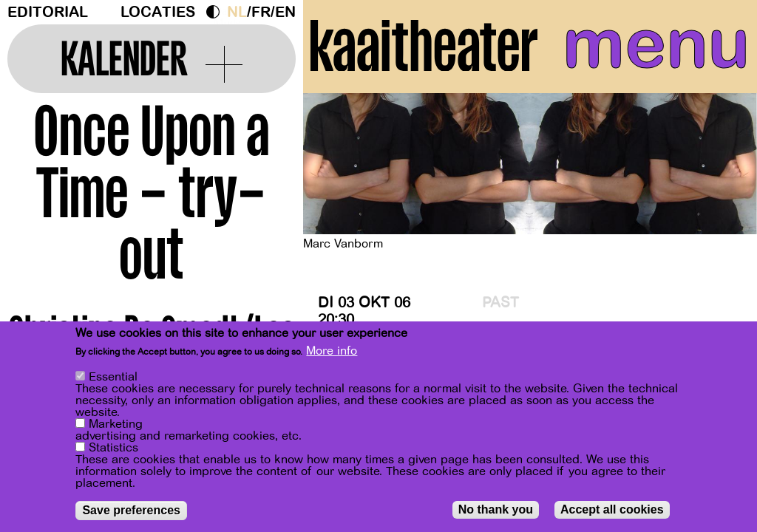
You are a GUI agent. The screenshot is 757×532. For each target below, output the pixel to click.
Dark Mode (217, 12)
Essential (113, 378)
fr (261, 12)
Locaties (158, 12)
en (285, 12)
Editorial (48, 12)
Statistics (113, 449)
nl (237, 12)
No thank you (496, 510)
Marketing (116, 425)
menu (656, 44)
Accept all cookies (612, 510)
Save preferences (131, 511)
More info (332, 352)
